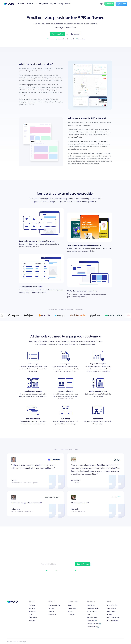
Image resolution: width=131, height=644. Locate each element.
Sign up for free (83, 564)
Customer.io (72, 608)
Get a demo (75, 34)
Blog (89, 614)
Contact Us (52, 614)
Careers (51, 611)
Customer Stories (54, 605)
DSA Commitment (112, 621)
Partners (51, 608)
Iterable (70, 611)
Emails (31, 614)
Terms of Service (112, 605)
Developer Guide (93, 608)
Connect (32, 608)
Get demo (109, 4)
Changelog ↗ (92, 621)
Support (53, 4)
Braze (70, 605)
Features (32, 605)
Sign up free (121, 4)
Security (109, 614)
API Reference (92, 611)
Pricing (60, 4)
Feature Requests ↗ (94, 624)
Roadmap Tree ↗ (93, 627)
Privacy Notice (111, 611)
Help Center (91, 605)
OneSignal (71, 614)
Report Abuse (111, 608)
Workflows (33, 611)
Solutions (32, 621)
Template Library (93, 617)
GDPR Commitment (113, 617)
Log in (101, 4)
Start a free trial (57, 34)
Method (67, 4)
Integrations (43, 4)
